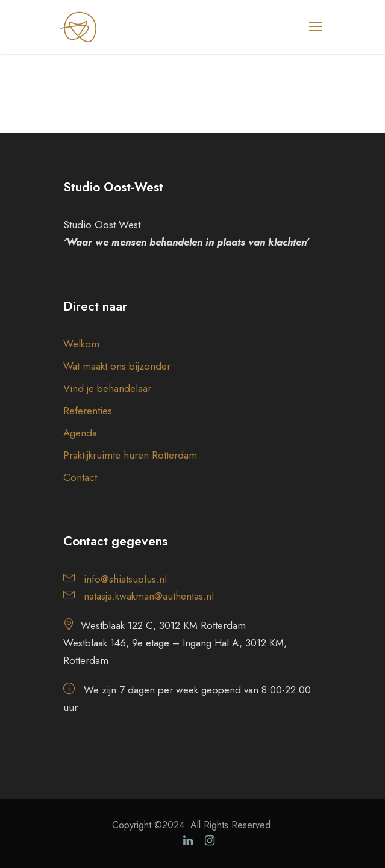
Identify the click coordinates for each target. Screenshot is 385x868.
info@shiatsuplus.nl (125, 579)
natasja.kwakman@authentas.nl (149, 596)
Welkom (81, 344)
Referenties (88, 411)
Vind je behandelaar (107, 388)
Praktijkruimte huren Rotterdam (130, 455)
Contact (80, 477)
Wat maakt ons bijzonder (117, 366)
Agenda (80, 433)
